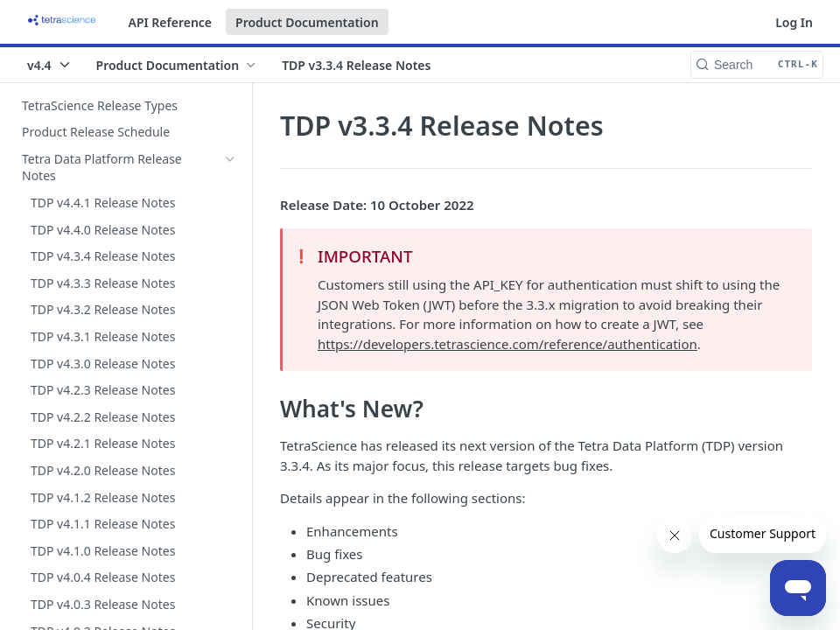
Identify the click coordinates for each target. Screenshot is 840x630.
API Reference (171, 22)
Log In (794, 22)
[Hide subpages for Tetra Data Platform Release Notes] (230, 159)
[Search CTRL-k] (757, 65)
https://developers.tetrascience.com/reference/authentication (507, 344)
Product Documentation (307, 22)
